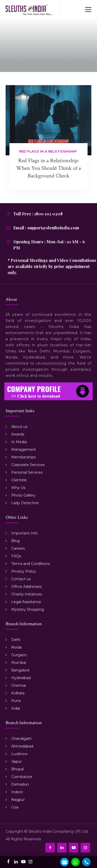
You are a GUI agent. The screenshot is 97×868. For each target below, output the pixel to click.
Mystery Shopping (28, 609)
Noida (16, 647)
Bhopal (17, 769)
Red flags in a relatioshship (48, 151)
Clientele (19, 480)
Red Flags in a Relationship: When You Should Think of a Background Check (48, 168)
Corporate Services (28, 465)
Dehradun (20, 784)
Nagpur (18, 800)
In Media (19, 442)
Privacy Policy (24, 571)
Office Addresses (26, 587)
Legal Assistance (26, 602)
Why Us (18, 488)
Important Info (25, 533)
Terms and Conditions (31, 564)
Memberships (23, 457)
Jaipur (16, 761)
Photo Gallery (23, 495)
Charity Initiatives (27, 594)
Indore (17, 792)
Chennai (19, 685)
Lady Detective (25, 503)
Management (24, 450)
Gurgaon (19, 655)
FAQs (16, 556)
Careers (18, 548)
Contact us (21, 579)
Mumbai (19, 663)
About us (19, 427)
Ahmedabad (22, 746)
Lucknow (19, 754)
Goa (15, 807)
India (16, 708)
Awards (18, 434)
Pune (16, 701)
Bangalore (20, 670)
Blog (15, 541)
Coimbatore (22, 777)
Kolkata (18, 693)
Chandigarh (21, 739)
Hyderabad (21, 678)
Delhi (16, 640)
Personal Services (27, 472)
